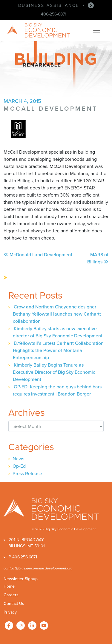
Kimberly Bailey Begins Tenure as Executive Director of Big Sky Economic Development (54, 372)
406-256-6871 (54, 14)
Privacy (10, 612)
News (18, 459)
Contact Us (14, 604)
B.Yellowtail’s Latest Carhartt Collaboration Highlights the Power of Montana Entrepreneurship (58, 350)
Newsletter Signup (21, 579)
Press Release (27, 474)
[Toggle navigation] (97, 30)
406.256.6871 (25, 557)
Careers (11, 595)
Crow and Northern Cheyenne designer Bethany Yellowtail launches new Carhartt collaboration (57, 314)
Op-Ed (19, 466)
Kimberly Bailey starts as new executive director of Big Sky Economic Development (58, 332)
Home (9, 586)
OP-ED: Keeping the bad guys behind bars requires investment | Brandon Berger (57, 390)
